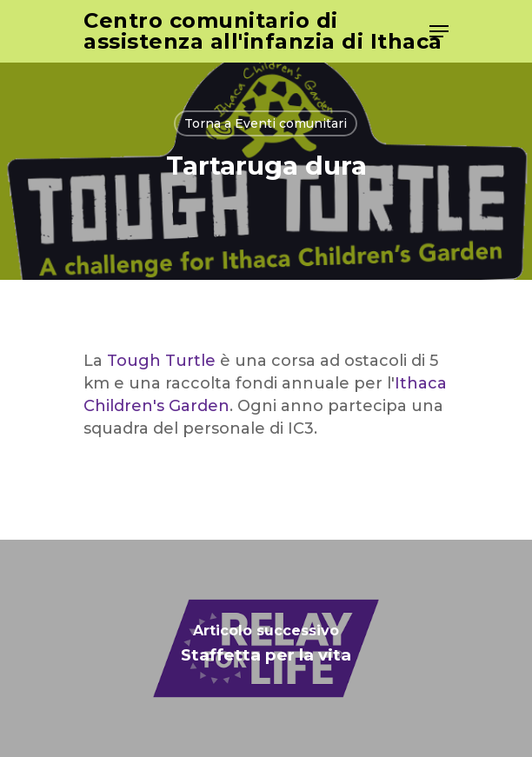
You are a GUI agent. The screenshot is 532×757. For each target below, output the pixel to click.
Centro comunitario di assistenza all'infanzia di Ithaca (263, 31)
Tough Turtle (161, 361)
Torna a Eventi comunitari (266, 123)
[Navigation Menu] (439, 31)
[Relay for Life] (266, 648)
